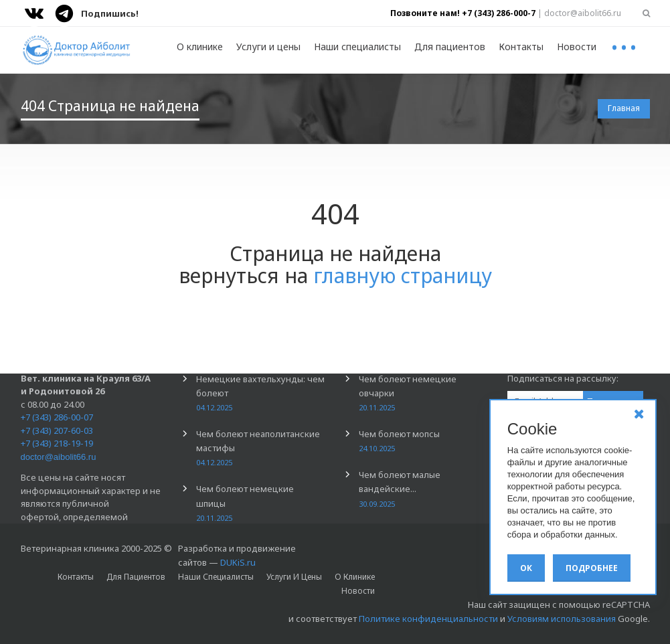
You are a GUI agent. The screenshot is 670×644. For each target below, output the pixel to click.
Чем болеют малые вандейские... (400, 488)
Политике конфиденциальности (428, 619)
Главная (624, 108)
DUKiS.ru (238, 562)
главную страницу (403, 275)
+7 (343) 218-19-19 (57, 443)
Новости (577, 47)
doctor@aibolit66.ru (59, 457)
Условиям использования (562, 619)
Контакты (521, 47)
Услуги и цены (268, 47)
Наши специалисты (357, 47)
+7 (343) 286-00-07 (57, 417)
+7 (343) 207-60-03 (57, 430)
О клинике (200, 47)
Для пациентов (450, 47)
